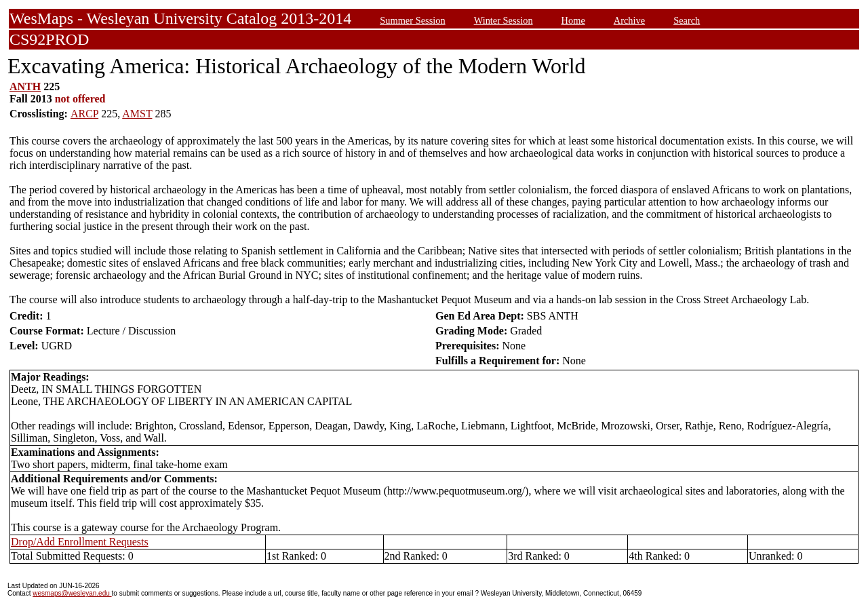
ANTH (25, 86)
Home (573, 20)
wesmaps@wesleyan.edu (72, 593)
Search (687, 20)
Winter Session (504, 20)
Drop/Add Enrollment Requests (80, 542)
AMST (137, 114)
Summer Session (412, 20)
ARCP (84, 114)
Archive (629, 20)
